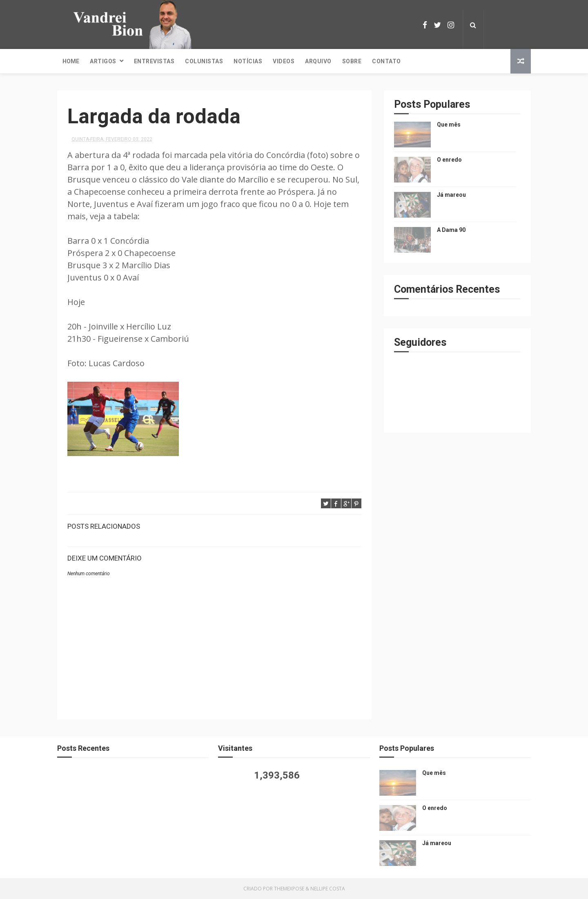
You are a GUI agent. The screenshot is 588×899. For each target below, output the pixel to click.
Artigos (103, 61)
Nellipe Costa (328, 889)
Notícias (248, 61)
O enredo (449, 160)
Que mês (449, 125)
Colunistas (204, 61)
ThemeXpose (289, 889)
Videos (284, 61)
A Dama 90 (451, 230)
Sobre (352, 61)
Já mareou (451, 195)
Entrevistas (154, 61)
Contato (386, 61)
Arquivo (318, 61)
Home (71, 61)
